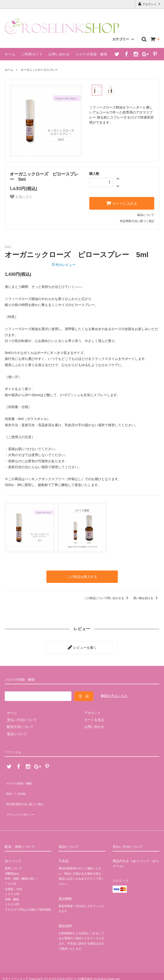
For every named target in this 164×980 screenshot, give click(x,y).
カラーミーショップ (15, 962)
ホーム (10, 54)
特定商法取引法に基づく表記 (26, 792)
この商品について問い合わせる (107, 597)
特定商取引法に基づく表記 (137, 221)
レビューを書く (82, 645)
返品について (146, 215)
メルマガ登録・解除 (92, 54)
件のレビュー (64, 265)
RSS (8, 785)
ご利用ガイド (32, 54)
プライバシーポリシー (21, 799)
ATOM (19, 785)
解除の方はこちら (114, 692)
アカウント (150, 4)
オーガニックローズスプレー (39, 70)
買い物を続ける (146, 597)
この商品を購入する (82, 576)
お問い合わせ (59, 54)
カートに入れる (122, 203)
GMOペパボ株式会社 (79, 962)
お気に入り (21, 197)
